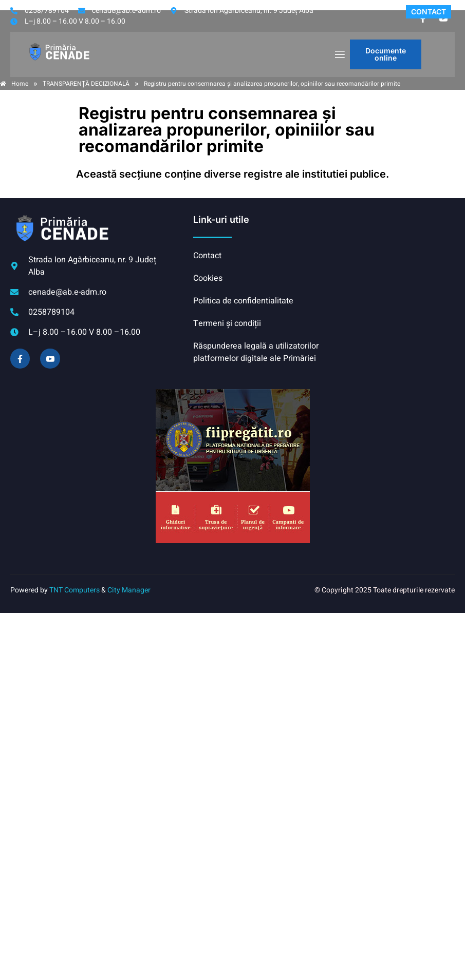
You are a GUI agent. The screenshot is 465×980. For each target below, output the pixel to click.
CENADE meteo (389, 252)
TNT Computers (75, 590)
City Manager (129, 590)
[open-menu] (339, 55)
